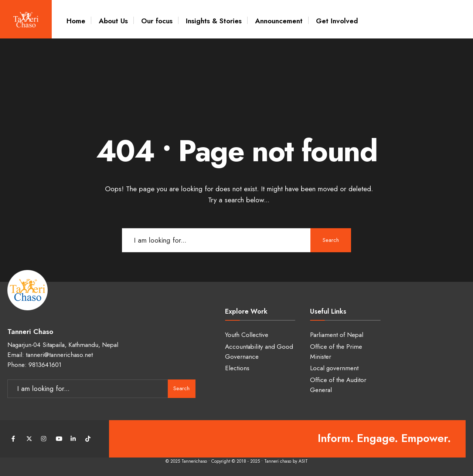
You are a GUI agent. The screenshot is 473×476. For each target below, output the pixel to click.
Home (76, 21)
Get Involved (337, 21)
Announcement (279, 21)
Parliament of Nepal (337, 335)
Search (331, 240)
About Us (113, 21)
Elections (237, 368)
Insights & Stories (214, 21)
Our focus (157, 21)
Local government (334, 368)
